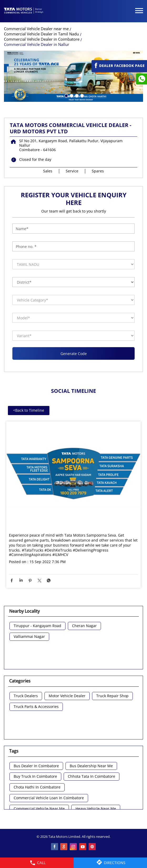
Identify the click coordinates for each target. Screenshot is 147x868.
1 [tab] (66, 95)
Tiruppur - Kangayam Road (37, 626)
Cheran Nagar (84, 626)
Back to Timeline (29, 410)
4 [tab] (82, 95)
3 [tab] (76, 95)
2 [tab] (71, 95)
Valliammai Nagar (29, 637)
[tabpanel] (73, 76)
